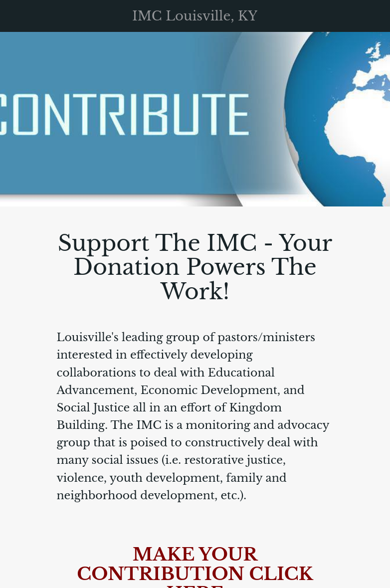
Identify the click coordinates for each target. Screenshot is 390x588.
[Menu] (16, 16)
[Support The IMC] (374, 16)
